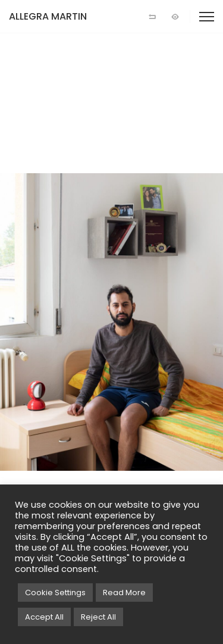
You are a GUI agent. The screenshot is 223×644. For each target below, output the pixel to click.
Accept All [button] (44, 617)
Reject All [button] (98, 617)
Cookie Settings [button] (55, 593)
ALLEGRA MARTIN (48, 16)
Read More (124, 593)
